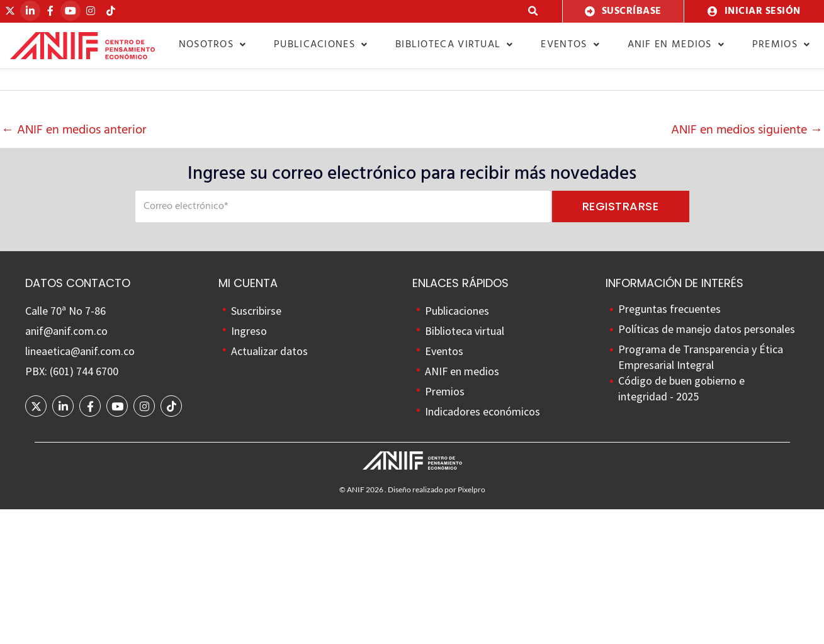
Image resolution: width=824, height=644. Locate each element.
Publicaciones (321, 45)
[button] (533, 12)
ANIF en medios (676, 45)
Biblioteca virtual (454, 45)
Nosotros (213, 45)
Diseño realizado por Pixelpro (437, 489)
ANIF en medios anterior (74, 130)
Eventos (570, 45)
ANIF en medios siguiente (747, 130)
